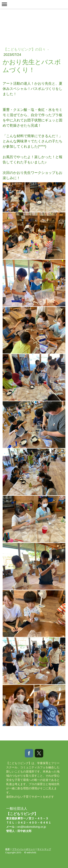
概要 (8, 849)
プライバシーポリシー (24, 849)
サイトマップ (44, 849)
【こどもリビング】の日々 (25, 49)
